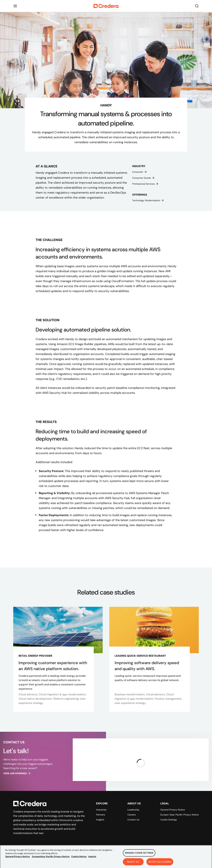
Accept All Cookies (160, 864)
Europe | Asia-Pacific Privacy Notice (180, 815)
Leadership (133, 810)
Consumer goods (144, 178)
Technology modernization (148, 200)
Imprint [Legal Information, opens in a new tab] (92, 859)
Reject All (133, 864)
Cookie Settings (169, 820)
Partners (101, 815)
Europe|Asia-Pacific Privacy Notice (51, 859)
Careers (132, 815)
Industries (101, 810)
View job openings (17, 773)
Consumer (140, 172)
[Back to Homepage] (106, 6)
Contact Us (133, 820)
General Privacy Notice (173, 810)
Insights (100, 820)
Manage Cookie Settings (139, 855)
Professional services (145, 184)
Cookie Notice (79, 859)
